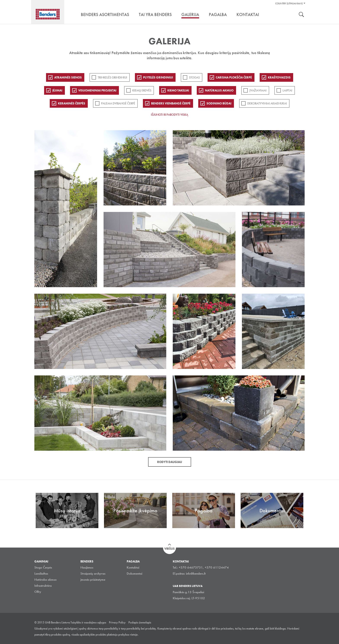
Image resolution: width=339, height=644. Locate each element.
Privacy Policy (117, 622)
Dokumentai (134, 574)
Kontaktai (133, 567)
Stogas (194, 77)
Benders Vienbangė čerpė (171, 103)
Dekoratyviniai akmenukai (267, 103)
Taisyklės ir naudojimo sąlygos (88, 622)
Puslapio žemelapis (140, 622)
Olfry (38, 592)
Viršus (169, 549)
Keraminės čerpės (72, 103)
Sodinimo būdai (219, 103)
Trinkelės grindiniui (112, 77)
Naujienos (87, 567)
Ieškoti (301, 15)
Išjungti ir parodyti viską (169, 115)
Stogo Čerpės (43, 567)
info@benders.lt (196, 574)
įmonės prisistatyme (93, 580)
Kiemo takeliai (178, 90)
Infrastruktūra (43, 586)
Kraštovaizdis (279, 77)
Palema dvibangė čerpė (118, 103)
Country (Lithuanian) (289, 3)
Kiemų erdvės (142, 90)
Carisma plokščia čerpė (234, 77)
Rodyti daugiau (170, 462)
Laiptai (287, 90)
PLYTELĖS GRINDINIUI (158, 77)
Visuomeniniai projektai (97, 90)
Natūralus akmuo (219, 90)
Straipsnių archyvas (93, 574)
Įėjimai (57, 90)
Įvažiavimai (258, 90)
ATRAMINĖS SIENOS (68, 77)
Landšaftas (41, 574)
